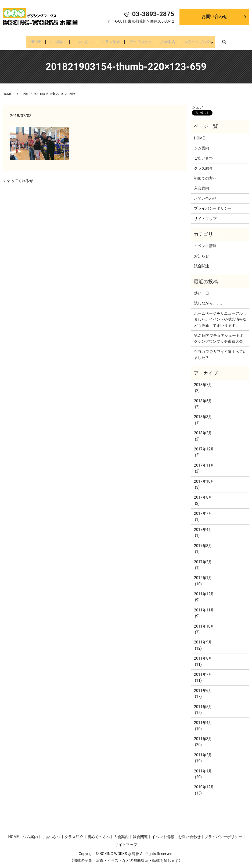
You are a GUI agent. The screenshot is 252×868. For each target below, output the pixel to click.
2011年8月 (203, 655)
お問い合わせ (214, 17)
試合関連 (201, 262)
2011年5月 (203, 703)
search (232, 40)
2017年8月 (203, 494)
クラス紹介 (111, 40)
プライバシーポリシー (213, 205)
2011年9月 (203, 639)
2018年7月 (203, 381)
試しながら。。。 (209, 300)
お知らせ (201, 253)
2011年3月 (203, 735)
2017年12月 (204, 446)
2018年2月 (203, 429)
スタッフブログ (205, 40)
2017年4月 (203, 526)
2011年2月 (203, 751)
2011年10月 (204, 623)
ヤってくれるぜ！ (22, 177)
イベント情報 (205, 242)
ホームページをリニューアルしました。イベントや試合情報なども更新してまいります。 (220, 316)
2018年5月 (203, 397)
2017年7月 (203, 510)
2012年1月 (203, 574)
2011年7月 (203, 671)
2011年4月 (203, 719)
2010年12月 (204, 783)
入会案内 (173, 40)
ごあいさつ (81, 40)
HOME (28, 40)
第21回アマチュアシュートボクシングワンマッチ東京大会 (219, 335)
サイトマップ (205, 215)
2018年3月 (203, 413)
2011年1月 (203, 768)
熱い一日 (201, 290)
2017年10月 (204, 478)
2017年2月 (203, 558)
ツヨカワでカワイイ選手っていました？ (220, 351)
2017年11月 (204, 462)
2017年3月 (203, 542)
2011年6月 (203, 687)
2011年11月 (204, 607)
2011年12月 (204, 590)
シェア (197, 104)
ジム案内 (52, 40)
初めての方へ (143, 40)
